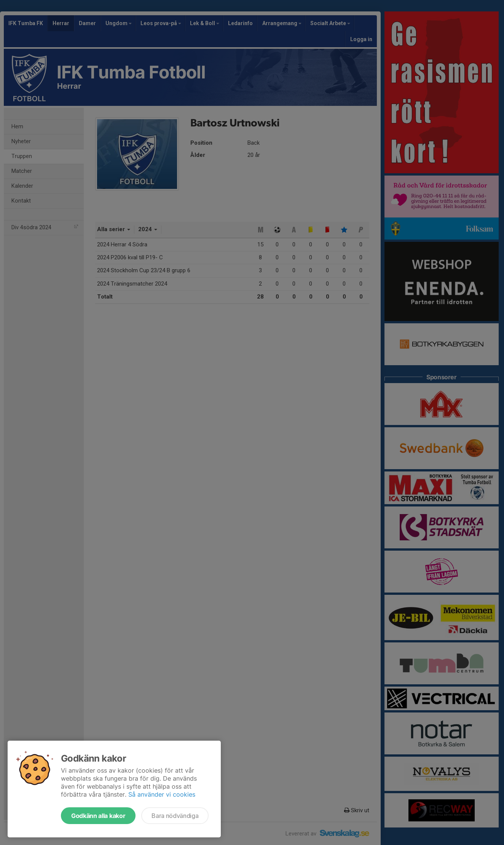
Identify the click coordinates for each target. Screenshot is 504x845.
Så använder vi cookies (162, 794)
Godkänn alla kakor (98, 816)
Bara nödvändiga (175, 816)
